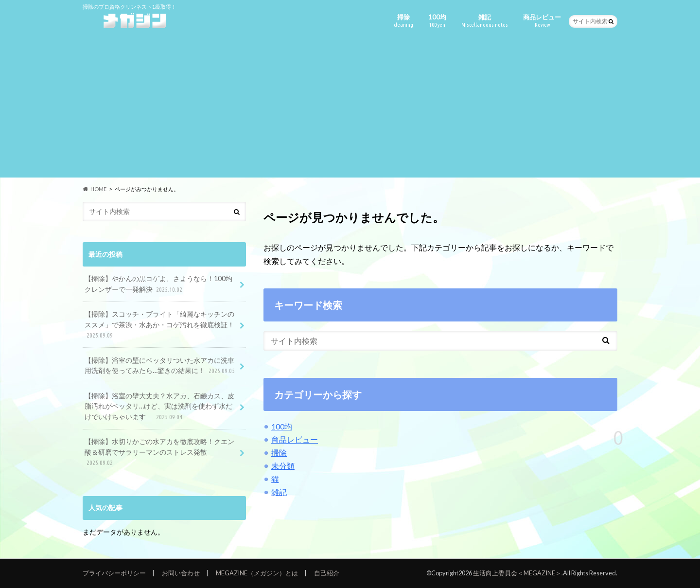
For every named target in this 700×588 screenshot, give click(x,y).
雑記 (485, 21)
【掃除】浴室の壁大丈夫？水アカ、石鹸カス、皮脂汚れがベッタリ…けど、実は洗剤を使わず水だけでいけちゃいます (159, 407)
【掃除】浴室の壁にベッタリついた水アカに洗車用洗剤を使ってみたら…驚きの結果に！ (161, 366)
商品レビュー (542, 21)
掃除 (403, 21)
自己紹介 (327, 573)
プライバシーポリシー (114, 573)
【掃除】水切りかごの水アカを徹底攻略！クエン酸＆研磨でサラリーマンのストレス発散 (159, 453)
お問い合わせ (181, 573)
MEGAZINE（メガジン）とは (257, 573)
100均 (437, 21)
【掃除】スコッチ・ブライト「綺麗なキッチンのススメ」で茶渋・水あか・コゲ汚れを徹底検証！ (159, 325)
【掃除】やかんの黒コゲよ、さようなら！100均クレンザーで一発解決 (158, 284)
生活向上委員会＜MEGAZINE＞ (517, 573)
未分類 (283, 466)
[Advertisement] (350, 109)
